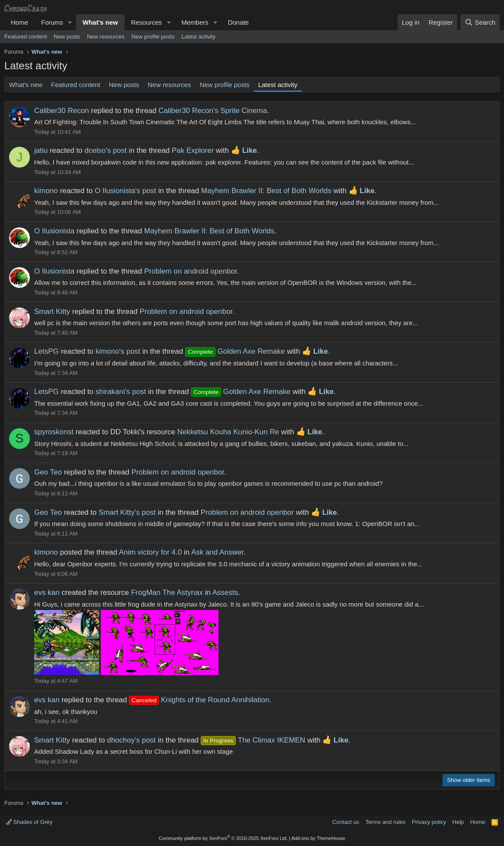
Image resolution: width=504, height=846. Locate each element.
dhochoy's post (131, 740)
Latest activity (198, 37)
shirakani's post (121, 392)
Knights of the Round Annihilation (199, 700)
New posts (67, 37)
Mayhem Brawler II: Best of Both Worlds (266, 191)
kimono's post (118, 351)
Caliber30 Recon (62, 111)
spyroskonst (54, 432)
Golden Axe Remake (235, 351)
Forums (52, 22)
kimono (46, 191)
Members (195, 22)
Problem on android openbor (191, 271)
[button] (70, 22)
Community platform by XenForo (223, 838)
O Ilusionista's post (125, 191)
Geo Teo (48, 472)
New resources (106, 37)
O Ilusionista (55, 231)
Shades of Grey (29, 822)
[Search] (480, 22)
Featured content (26, 37)
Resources (147, 22)
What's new (100, 22)
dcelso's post (106, 150)
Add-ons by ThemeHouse (318, 838)
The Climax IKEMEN (253, 740)
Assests (225, 593)
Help (458, 822)
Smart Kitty (52, 312)
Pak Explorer (193, 150)
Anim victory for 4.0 (151, 552)
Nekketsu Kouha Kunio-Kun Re (228, 432)
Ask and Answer (217, 552)
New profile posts (153, 37)
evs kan (47, 593)
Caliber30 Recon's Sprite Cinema (213, 111)
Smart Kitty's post (127, 512)
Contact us (346, 822)
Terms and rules (385, 822)
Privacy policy (429, 822)
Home (19, 22)
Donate (238, 22)
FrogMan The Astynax (167, 593)
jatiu (41, 150)
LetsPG (47, 351)
